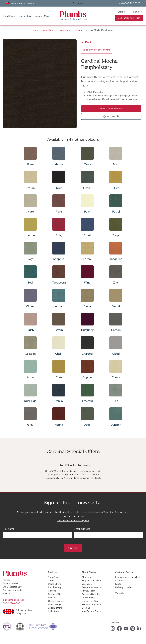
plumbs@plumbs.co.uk (14, 600)
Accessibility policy (91, 594)
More (47, 16)
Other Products (56, 601)
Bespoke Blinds (56, 594)
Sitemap (86, 608)
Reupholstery (24, 16)
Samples (137, 12)
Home (35, 30)
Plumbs (73, 14)
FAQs (118, 584)
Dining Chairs (54, 584)
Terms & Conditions (91, 604)
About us (86, 577)
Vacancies (87, 584)
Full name (9, 529)
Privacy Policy (89, 591)
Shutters (52, 598)
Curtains (38, 16)
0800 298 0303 (132, 3)
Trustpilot (78, 3)
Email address (82, 529)
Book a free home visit (129, 18)
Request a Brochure (92, 580)
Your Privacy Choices (92, 611)
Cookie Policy (88, 598)
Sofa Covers (9, 16)
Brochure (122, 12)
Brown (79, 30)
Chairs (51, 580)
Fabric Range (55, 604)
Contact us (121, 580)
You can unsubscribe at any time (73, 520)
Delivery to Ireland (124, 587)
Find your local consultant (128, 577)
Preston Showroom (91, 587)
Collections (54, 611)
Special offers (55, 608)
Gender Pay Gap (90, 601)
